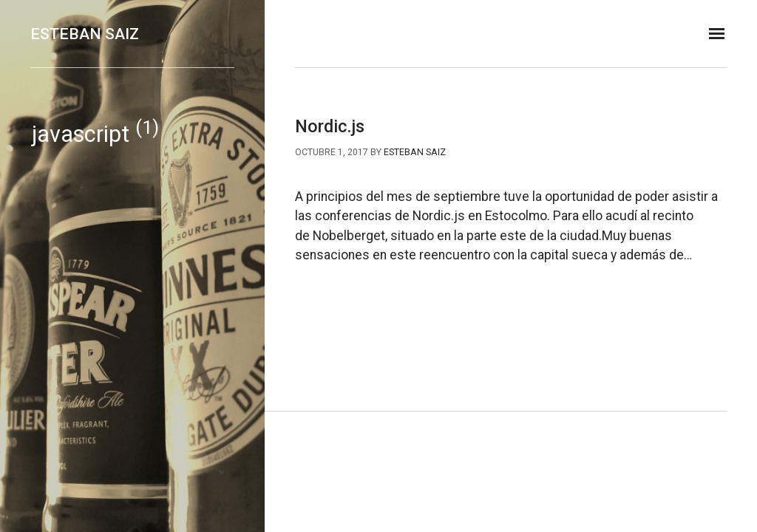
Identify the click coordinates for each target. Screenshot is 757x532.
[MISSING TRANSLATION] (717, 34)
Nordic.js (330, 126)
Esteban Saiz (85, 34)
